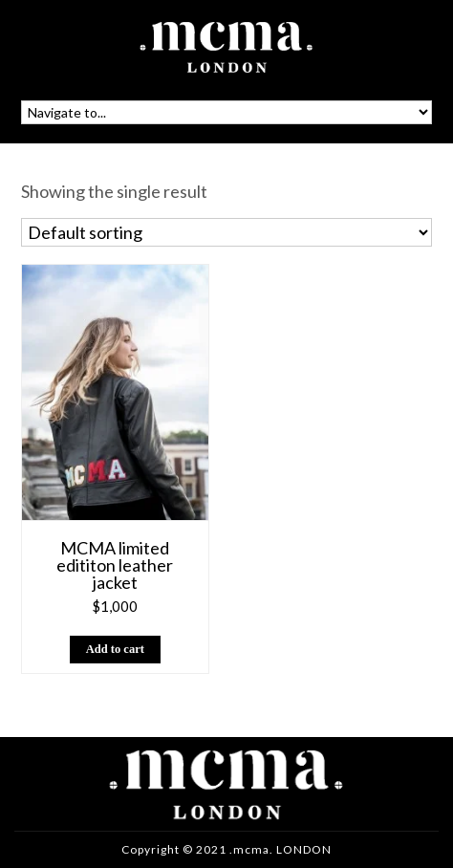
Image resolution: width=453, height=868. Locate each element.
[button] (116, 650)
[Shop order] (226, 232)
